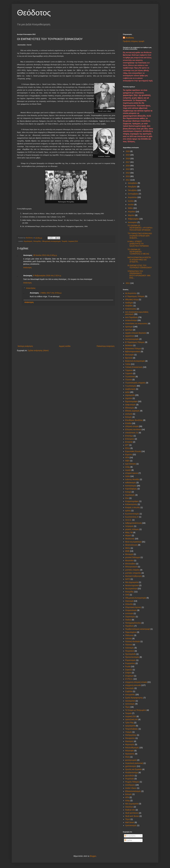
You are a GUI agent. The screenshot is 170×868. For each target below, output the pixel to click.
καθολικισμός (131, 483)
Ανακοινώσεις (131, 309)
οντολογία (129, 613)
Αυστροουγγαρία (132, 339)
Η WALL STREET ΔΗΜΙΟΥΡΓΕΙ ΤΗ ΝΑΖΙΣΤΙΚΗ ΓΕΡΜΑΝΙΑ (138, 244)
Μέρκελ (128, 535)
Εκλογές (129, 417)
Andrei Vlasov (131, 788)
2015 (128, 169)
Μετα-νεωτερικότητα (133, 542)
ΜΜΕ (127, 551)
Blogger (93, 856)
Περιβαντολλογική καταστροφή (138, 629)
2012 (128, 180)
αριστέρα (129, 330)
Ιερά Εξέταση (131, 464)
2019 (128, 155)
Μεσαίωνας (130, 539)
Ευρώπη (129, 455)
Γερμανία (129, 373)
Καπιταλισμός (131, 486)
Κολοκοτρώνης (131, 504)
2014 (128, 173)
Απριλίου (132, 212)
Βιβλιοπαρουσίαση (133, 352)
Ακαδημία (129, 303)
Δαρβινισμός (130, 389)
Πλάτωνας (129, 635)
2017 (128, 162)
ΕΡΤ (127, 445)
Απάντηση (27, 268)
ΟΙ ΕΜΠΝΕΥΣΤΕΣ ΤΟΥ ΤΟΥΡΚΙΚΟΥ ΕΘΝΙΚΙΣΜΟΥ (140, 267)
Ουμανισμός (130, 617)
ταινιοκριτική (130, 701)
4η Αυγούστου (131, 293)
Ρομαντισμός (131, 660)
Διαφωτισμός (131, 405)
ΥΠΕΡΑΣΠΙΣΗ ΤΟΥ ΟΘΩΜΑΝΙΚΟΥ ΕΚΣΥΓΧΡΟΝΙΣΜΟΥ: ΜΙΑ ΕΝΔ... (139, 274)
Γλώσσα (129, 380)
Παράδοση (130, 626)
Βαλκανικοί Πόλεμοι (133, 349)
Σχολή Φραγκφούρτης (134, 698)
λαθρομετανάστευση (134, 523)
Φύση (128, 757)
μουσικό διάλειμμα (133, 557)
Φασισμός (129, 741)
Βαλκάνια (129, 345)
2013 (128, 176)
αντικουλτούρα (131, 320)
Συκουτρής (130, 688)
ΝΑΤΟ (128, 579)
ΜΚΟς (128, 548)
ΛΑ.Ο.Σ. (129, 520)
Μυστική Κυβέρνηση (134, 576)
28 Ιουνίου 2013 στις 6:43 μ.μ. (45, 255)
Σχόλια (128, 840)
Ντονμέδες (37, 241)
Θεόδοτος (34, 13)
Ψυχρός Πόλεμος (132, 782)
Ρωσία (128, 666)
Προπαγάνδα (131, 654)
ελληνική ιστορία (132, 426)
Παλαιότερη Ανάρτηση (106, 346)
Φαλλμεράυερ (131, 735)
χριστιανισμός (131, 766)
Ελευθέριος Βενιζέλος (134, 420)
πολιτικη (129, 638)
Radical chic (130, 810)
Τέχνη (128, 707)
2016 (128, 166)
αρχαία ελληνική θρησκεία (136, 333)
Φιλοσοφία (130, 751)
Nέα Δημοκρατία (132, 804)
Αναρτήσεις (130, 836)
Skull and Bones (132, 813)
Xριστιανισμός (131, 825)
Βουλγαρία (130, 355)
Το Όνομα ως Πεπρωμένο (136, 710)
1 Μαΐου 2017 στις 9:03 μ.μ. (51, 293)
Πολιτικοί (129, 645)
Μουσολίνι (129, 560)
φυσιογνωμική (131, 760)
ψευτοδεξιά (130, 776)
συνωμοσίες (130, 695)
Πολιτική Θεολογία (133, 641)
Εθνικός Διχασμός (132, 411)
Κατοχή (128, 492)
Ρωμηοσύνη (130, 663)
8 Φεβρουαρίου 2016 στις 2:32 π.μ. (47, 276)
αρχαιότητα (130, 336)
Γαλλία (128, 364)
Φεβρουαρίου (134, 219)
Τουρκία (64, 241)
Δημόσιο (129, 398)
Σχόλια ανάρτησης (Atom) (38, 350)
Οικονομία (129, 601)
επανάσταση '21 (132, 433)
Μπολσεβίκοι (130, 564)
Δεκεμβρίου (133, 183)
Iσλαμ (128, 801)
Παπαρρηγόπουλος (133, 623)
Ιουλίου (131, 201)
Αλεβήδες (129, 306)
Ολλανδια (129, 604)
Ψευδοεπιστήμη (132, 772)
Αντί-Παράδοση (132, 317)
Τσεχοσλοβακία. (132, 729)
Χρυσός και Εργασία (134, 769)
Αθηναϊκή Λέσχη (132, 300)
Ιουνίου (131, 205)
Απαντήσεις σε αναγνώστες (136, 323)
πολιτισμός (130, 648)
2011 (128, 283)
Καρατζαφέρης (131, 489)
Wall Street (130, 822)
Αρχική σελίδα (65, 346)
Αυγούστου (133, 197)
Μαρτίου (132, 215)
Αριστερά (129, 327)
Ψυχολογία (130, 779)
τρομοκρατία (130, 726)
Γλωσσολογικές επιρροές (135, 383)
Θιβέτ (127, 461)
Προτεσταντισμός (132, 657)
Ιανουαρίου (133, 222)
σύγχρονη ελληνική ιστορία (136, 682)
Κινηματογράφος (132, 501)
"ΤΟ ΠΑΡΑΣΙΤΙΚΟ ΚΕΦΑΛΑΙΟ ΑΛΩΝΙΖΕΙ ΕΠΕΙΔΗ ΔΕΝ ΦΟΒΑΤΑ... (140, 236)
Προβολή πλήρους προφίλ (134, 41)
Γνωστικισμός (131, 386)
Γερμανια (129, 370)
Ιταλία (128, 476)
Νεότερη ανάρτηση (25, 346)
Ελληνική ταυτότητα (133, 429)
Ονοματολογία (131, 610)
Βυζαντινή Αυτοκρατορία (135, 361)
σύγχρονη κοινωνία (133, 685)
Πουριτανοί (130, 651)
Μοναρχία (129, 554)
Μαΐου (131, 208)
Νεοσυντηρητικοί (132, 585)
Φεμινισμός (130, 744)
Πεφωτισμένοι (131, 632)
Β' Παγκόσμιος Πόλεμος (135, 342)
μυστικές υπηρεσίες (133, 573)
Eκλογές (129, 794)
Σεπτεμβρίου (133, 194)
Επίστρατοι (130, 439)
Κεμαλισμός (28, 241)
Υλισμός (129, 732)
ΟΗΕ (127, 595)
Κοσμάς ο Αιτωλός (133, 507)
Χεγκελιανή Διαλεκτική (134, 763)
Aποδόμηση (130, 785)
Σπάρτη (128, 673)
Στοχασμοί (129, 676)
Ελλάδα (128, 423)
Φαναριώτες (130, 738)
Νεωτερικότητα (131, 589)
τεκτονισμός (130, 704)
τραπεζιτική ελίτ (132, 719)
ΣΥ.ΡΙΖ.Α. (129, 679)
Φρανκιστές (130, 754)
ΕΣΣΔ (128, 448)
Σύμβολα (129, 691)
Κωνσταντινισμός (132, 514)
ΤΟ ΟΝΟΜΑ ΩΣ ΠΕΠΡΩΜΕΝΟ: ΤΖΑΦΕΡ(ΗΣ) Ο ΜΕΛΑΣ (138, 252)
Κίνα (127, 498)
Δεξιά (127, 392)
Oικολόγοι (129, 807)
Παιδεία (128, 620)
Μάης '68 (129, 532)
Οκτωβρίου (133, 190)
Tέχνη (128, 819)
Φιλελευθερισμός (132, 748)
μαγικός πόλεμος (132, 529)
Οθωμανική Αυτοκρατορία (51, 241)
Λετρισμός (129, 526)
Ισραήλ (128, 470)
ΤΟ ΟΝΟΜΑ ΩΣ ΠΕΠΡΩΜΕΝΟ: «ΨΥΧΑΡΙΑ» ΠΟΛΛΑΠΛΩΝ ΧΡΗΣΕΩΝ (140, 228)
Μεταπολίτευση (131, 545)
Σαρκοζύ (129, 670)
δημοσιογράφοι (131, 401)
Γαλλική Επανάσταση (134, 367)
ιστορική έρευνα (132, 473)
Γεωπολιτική (130, 377)
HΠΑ (127, 797)
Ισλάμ (128, 467)
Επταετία (129, 442)
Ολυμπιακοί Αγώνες (133, 607)
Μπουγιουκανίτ (131, 567)
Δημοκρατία (130, 395)
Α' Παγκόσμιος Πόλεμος (135, 296)
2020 (128, 151)
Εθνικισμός (130, 408)
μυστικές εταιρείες (132, 570)
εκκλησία (129, 414)
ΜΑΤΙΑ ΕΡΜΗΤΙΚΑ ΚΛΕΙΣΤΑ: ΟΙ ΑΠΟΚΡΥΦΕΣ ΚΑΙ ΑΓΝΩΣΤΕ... (139, 260)
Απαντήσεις (31, 288)
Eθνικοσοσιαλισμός (133, 791)
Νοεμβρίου (133, 187)
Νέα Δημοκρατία (132, 582)
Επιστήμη (129, 436)
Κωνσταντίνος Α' (132, 517)
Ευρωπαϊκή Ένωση (133, 451)
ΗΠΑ (127, 458)
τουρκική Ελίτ (73, 241)
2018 (128, 159)
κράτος (128, 511)
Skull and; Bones (132, 816)
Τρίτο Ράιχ (130, 723)
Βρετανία (129, 358)
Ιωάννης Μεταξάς (132, 479)
